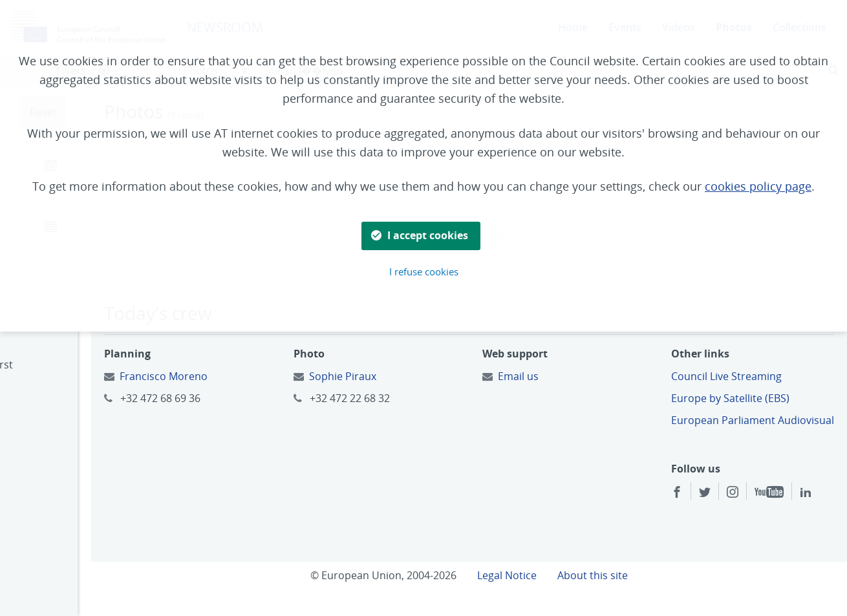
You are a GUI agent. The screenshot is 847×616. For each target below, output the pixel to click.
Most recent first (69, 365)
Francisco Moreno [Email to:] (247, 376)
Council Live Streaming (747, 376)
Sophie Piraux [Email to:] (405, 376)
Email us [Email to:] (560, 376)
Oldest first (55, 381)
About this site (635, 592)
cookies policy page (758, 186)
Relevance (53, 399)
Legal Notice (549, 592)
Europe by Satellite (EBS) (751, 398)
